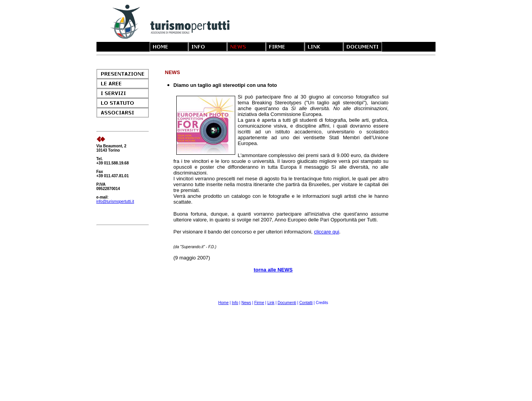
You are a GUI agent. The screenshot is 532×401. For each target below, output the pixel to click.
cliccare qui (326, 232)
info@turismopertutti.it (115, 201)
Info (235, 303)
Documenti (287, 303)
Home (223, 303)
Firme (259, 303)
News (246, 303)
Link (271, 303)
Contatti (306, 303)
